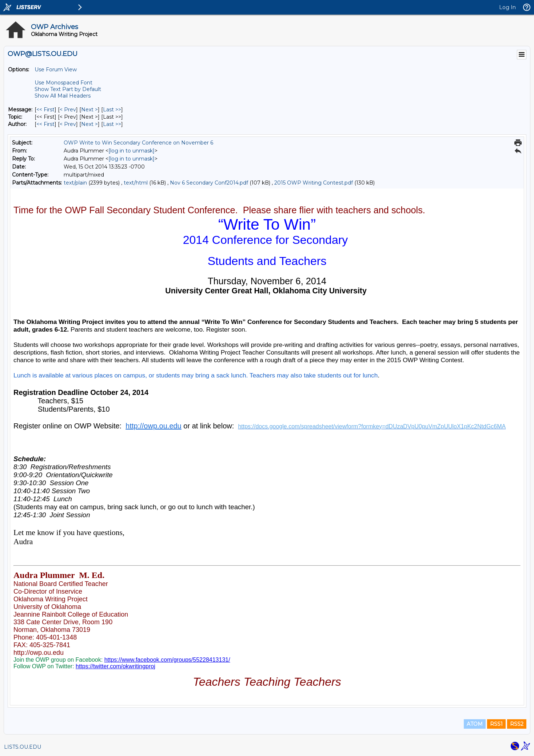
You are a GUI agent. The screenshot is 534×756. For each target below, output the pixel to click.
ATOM (475, 724)
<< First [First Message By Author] (45, 124)
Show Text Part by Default (68, 89)
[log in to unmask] (131, 151)
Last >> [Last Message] (112, 110)
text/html (136, 183)
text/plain (75, 183)
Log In (507, 7)
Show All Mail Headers (63, 96)
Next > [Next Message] (89, 110)
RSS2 (517, 724)
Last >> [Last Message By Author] (112, 124)
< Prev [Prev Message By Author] (68, 124)
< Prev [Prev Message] (68, 110)
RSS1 (496, 724)
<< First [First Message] (45, 110)
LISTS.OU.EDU (23, 747)
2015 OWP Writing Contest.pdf (314, 183)
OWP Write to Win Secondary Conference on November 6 (138, 143)
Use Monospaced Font (63, 83)
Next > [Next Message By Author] (89, 124)
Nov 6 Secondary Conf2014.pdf (209, 183)
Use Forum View (56, 70)
